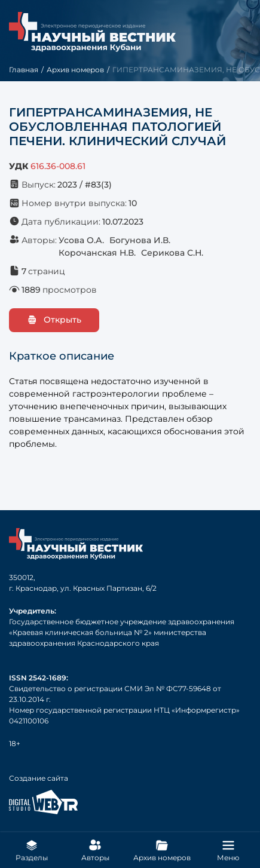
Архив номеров (75, 70)
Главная (24, 70)
